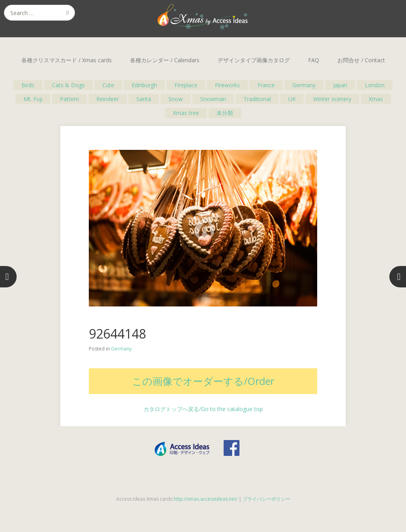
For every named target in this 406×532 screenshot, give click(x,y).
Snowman (213, 99)
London (375, 85)
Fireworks (227, 85)
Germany (304, 85)
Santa (144, 99)
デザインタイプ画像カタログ (254, 60)
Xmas (376, 99)
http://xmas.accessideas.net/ (206, 499)
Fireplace (186, 85)
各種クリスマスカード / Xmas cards (67, 60)
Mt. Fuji (33, 99)
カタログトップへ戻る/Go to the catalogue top (203, 409)
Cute (108, 85)
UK (292, 99)
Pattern (69, 99)
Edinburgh (144, 85)
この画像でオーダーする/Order (203, 381)
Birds (28, 85)
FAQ (314, 60)
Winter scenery (332, 99)
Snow (176, 99)
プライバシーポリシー (266, 499)
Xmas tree (186, 113)
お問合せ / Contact (361, 60)
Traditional (257, 99)
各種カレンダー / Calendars (165, 60)
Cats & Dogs (68, 85)
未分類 (225, 113)
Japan (340, 85)
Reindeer (108, 99)
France (266, 85)
